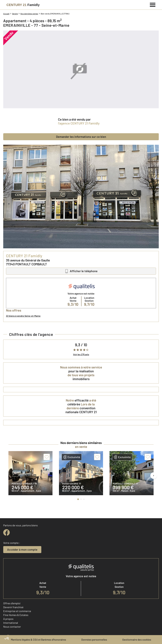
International (11, 623)
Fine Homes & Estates (16, 615)
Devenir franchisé (13, 607)
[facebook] (6, 532)
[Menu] (153, 4)
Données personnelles (94, 640)
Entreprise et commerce (17, 611)
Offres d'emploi (12, 603)
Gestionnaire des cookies (137, 640)
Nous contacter (12, 627)
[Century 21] (23, 5)
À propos (8, 619)
